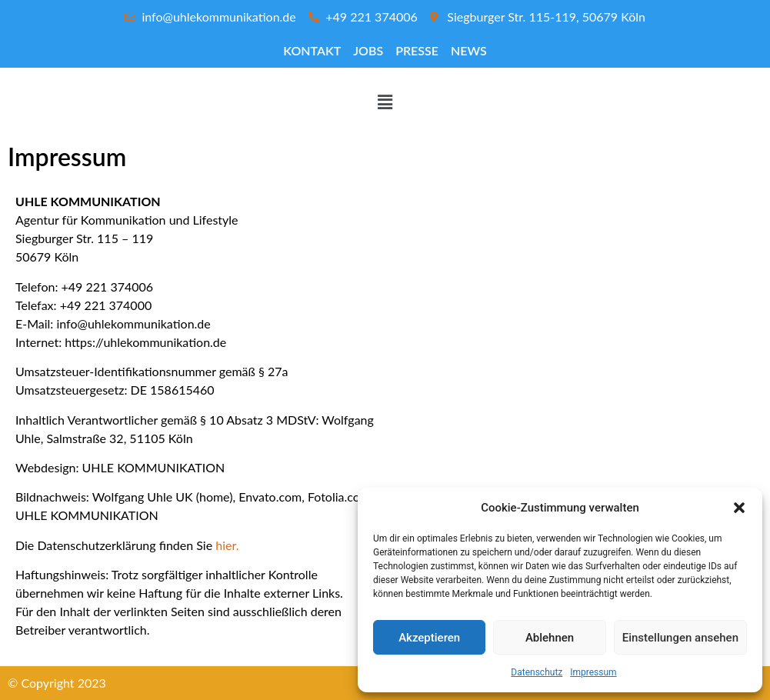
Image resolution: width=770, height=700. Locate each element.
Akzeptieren (429, 638)
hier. (227, 545)
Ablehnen (550, 638)
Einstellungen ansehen (680, 638)
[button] (739, 508)
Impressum (593, 672)
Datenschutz (537, 672)
